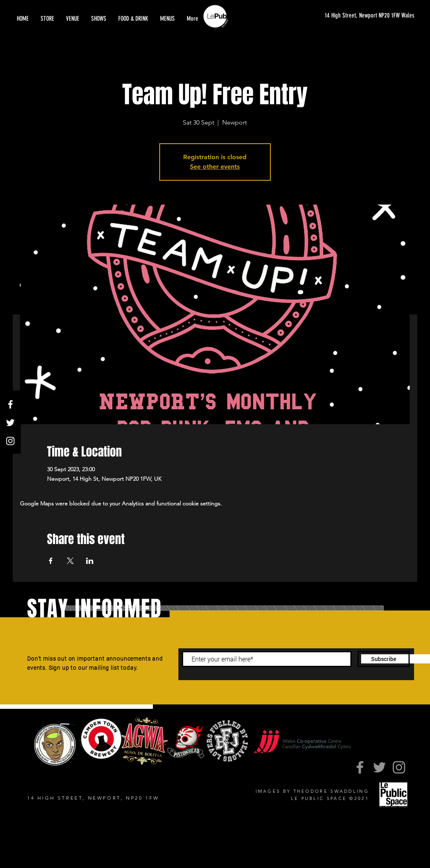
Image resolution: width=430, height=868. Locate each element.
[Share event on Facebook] (51, 561)
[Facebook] (10, 404)
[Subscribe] (384, 659)
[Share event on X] (70, 561)
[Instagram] (10, 441)
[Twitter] (10, 423)
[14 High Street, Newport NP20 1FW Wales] (362, 16)
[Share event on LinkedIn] (90, 561)
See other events (215, 167)
